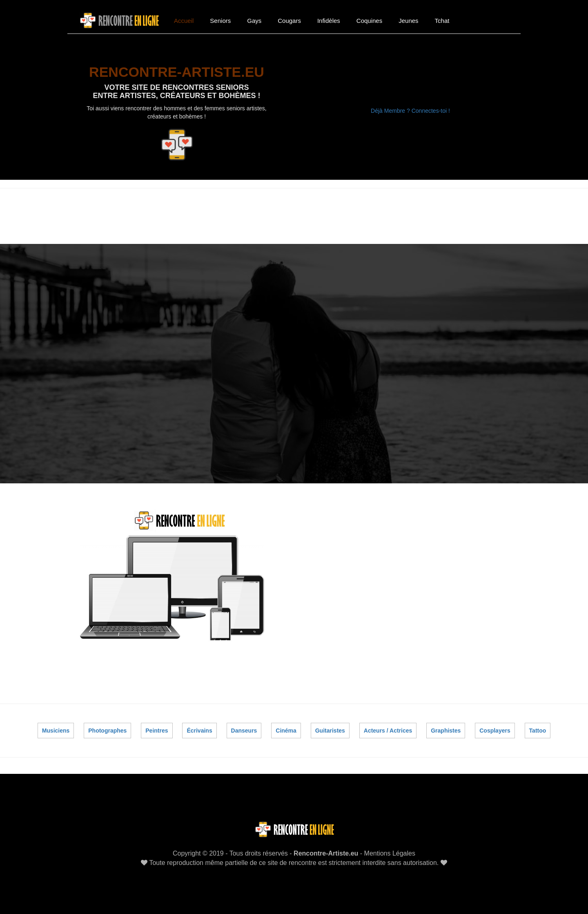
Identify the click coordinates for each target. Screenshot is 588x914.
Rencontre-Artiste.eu (326, 850)
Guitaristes (330, 727)
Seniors (220, 21)
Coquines (369, 21)
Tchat (442, 21)
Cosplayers (495, 727)
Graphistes (446, 727)
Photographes (108, 727)
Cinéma (286, 727)
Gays (254, 21)
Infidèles (329, 21)
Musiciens (56, 727)
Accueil (184, 21)
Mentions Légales (390, 850)
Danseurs (244, 727)
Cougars (289, 21)
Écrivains (200, 727)
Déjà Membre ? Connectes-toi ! (410, 111)
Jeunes (408, 21)
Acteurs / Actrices (388, 727)
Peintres (157, 727)
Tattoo (537, 727)
